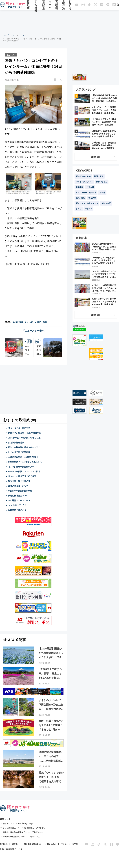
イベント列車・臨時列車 (86, 193)
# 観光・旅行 (41, 322)
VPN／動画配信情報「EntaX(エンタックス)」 (22, 836)
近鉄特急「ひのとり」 (18, 510)
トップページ (9, 35)
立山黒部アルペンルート (19, 500)
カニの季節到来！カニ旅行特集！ (23, 457)
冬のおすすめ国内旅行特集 (20, 491)
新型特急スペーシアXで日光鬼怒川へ (25, 462)
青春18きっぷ (102, 182)
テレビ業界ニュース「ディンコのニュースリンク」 (24, 828)
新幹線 (102, 193)
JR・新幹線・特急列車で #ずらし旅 (24, 438)
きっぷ (79, 209)
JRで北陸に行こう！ (17, 505)
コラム (50, 5)
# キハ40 (29, 322)
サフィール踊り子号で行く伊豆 (22, 476)
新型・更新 (99, 176)
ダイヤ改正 (106, 203)
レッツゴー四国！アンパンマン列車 (24, 471)
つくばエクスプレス (84, 182)
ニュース (24, 35)
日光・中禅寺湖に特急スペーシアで (24, 447)
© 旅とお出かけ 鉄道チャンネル (11, 849)
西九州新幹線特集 (16, 442)
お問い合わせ (51, 844)
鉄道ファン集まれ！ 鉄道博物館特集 (24, 433)
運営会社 (16, 844)
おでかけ (90, 187)
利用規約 (4, 844)
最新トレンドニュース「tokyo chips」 (19, 823)
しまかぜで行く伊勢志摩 (19, 452)
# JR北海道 (18, 322)
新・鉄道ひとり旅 (83, 176)
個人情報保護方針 (31, 844)
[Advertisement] (59, 22)
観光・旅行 (80, 198)
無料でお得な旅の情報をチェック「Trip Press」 (23, 832)
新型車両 (79, 187)
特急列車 (88, 209)
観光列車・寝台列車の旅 (19, 481)
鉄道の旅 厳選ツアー (17, 496)
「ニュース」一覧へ (33, 331)
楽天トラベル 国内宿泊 (19, 428)
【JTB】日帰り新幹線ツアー (21, 467)
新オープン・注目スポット (87, 203)
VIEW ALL (96, 157)
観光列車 (92, 198)
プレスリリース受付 (69, 844)
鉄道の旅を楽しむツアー (19, 486)
